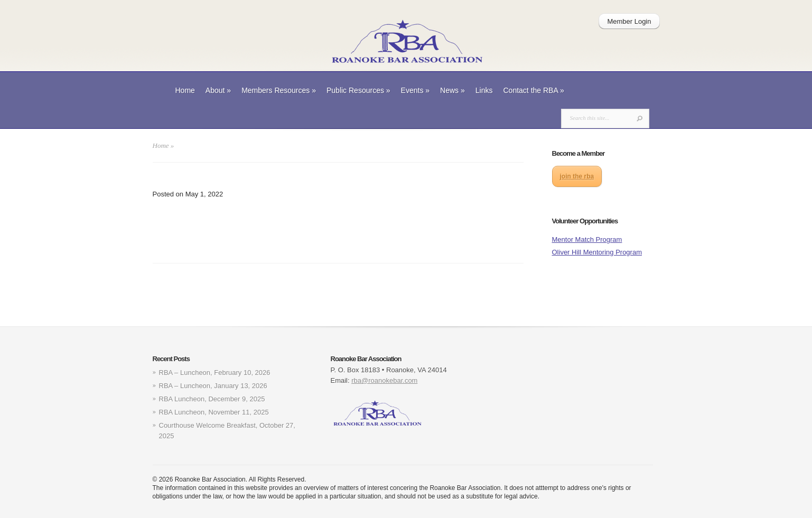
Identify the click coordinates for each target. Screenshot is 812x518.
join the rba (577, 176)
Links (484, 90)
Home (185, 90)
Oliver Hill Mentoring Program (597, 252)
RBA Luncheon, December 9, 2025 (212, 399)
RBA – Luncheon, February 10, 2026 (215, 373)
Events (416, 90)
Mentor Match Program (587, 239)
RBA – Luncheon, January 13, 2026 (213, 386)
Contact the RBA (534, 90)
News (452, 90)
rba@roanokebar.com (384, 380)
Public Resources (358, 90)
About (218, 90)
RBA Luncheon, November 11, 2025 (214, 412)
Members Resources (279, 90)
